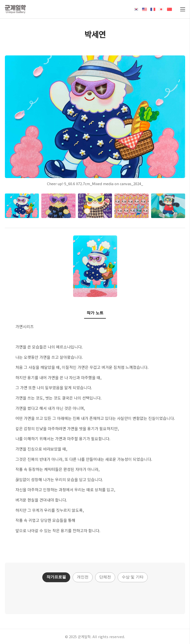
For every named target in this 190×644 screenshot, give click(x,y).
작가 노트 (95, 313)
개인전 (83, 577)
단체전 (105, 577)
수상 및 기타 (133, 577)
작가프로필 (56, 577)
